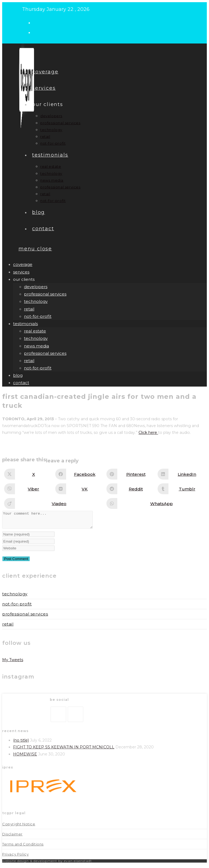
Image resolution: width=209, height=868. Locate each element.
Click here (148, 433)
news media (36, 346)
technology (36, 301)
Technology (15, 597)
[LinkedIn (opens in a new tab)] (38, 32)
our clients (24, 279)
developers (36, 287)
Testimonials (25, 324)
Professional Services (25, 617)
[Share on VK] (79, 489)
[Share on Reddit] (130, 489)
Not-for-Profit (17, 607)
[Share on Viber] (28, 489)
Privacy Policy (15, 857)
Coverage (23, 264)
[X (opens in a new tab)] (38, 22)
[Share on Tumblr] (182, 489)
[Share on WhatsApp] (156, 503)
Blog (18, 375)
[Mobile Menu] (35, 249)
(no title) (21, 743)
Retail (8, 627)
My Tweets (13, 663)
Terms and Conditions (23, 847)
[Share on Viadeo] (54, 503)
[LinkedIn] (76, 718)
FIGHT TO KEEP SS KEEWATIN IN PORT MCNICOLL (64, 750)
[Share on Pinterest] (130, 474)
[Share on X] (28, 474)
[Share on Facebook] (79, 474)
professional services (45, 294)
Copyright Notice (19, 827)
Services (21, 272)
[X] (58, 718)
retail (29, 309)
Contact (21, 383)
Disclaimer (12, 837)
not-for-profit (38, 316)
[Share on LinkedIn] (182, 474)
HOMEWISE (25, 757)
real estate (35, 331)
